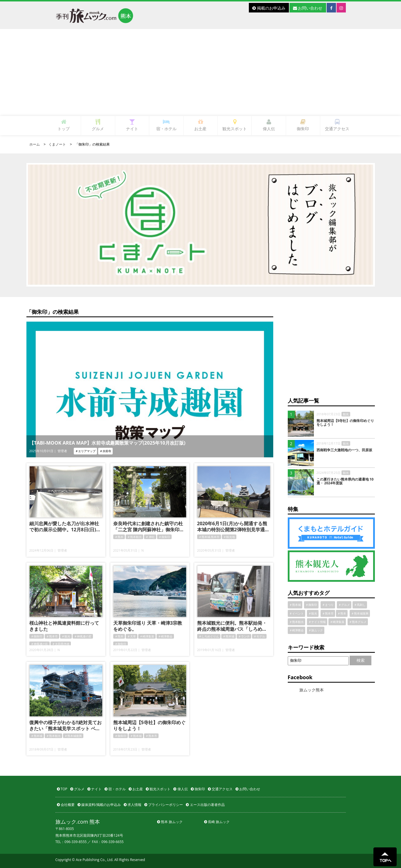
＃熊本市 (52, 636)
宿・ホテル (166, 125)
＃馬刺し (360, 605)
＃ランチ (244, 636)
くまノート (57, 144)
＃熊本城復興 (73, 736)
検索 (361, 660)
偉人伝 (269, 125)
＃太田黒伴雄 (61, 644)
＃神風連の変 (83, 636)
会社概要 (66, 805)
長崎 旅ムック (217, 822)
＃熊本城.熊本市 (209, 537)
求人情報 (133, 805)
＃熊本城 (229, 636)
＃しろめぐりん (209, 636)
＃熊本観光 (134, 537)
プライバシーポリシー (164, 805)
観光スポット (235, 125)
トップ (64, 125)
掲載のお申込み (269, 8)
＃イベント (296, 613)
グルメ (98, 125)
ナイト (132, 125)
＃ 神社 (150, 537)
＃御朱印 (164, 537)
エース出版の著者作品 (205, 805)
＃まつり (328, 605)
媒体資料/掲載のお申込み (99, 805)
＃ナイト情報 (317, 622)
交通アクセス (337, 125)
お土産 (200, 125)
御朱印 (303, 125)
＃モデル (259, 636)
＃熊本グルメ (358, 622)
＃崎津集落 (147, 636)
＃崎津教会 (165, 636)
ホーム (35, 144)
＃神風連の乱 (39, 644)
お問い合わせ (308, 8)
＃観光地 (229, 537)
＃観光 (66, 636)
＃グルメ (344, 605)
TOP (62, 789)
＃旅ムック (316, 630)
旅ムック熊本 (312, 690)
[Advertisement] (201, 73)
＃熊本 (119, 537)
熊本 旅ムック (170, 822)
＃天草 (132, 636)
